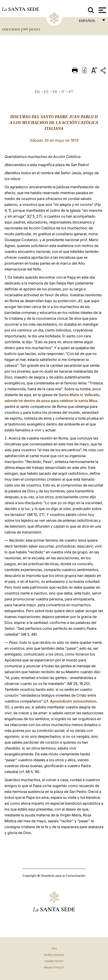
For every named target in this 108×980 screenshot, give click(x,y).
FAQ (54, 949)
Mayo (35, 29)
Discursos (11, 29)
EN (37, 92)
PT (71, 92)
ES (46, 92)
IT (63, 92)
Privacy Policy (54, 968)
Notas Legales (54, 955)
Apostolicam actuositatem (73, 701)
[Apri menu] (102, 10)
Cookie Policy (54, 961)
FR (55, 92)
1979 (25, 29)
